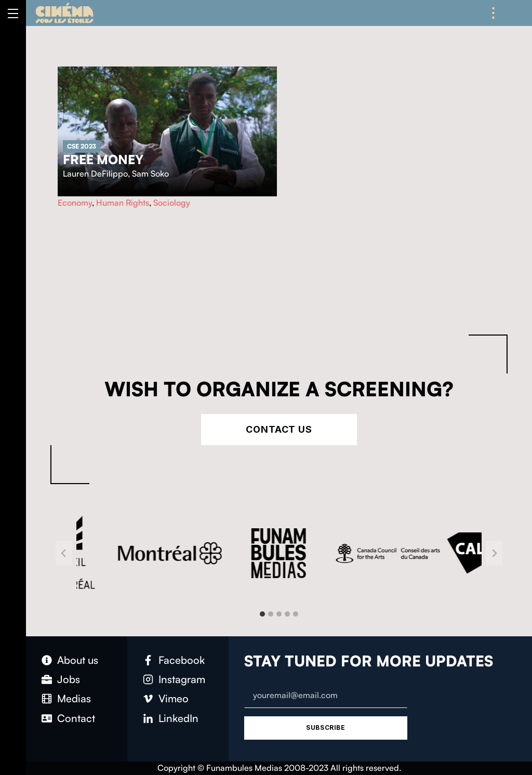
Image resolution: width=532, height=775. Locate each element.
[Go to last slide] (64, 553)
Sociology (172, 203)
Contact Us (279, 429)
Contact (76, 718)
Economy (75, 203)
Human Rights (123, 203)
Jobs (69, 679)
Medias (74, 698)
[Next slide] (494, 553)
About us (78, 660)
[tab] (262, 614)
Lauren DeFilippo (95, 173)
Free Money (103, 159)
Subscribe (325, 727)
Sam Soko (150, 173)
